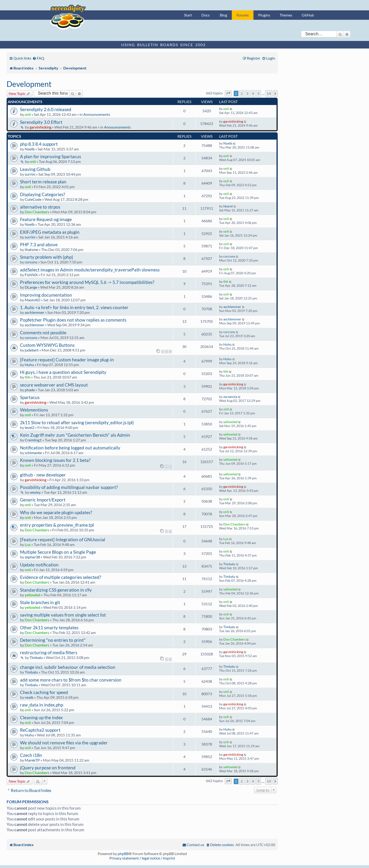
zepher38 (32, 557)
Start (188, 15)
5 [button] (259, 93)
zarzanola (230, 397)
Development (29, 84)
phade (30, 390)
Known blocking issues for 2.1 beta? (55, 460)
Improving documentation (46, 295)
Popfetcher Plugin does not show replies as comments (73, 320)
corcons (31, 262)
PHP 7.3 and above (39, 244)
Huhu (227, 344)
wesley (35, 492)
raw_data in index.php (42, 705)
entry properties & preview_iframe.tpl (57, 525)
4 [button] (253, 93)
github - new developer (43, 475)
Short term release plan (43, 182)
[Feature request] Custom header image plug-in (67, 360)
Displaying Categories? (43, 194)
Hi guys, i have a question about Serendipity (63, 372)
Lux (28, 544)
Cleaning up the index (41, 717)
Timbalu (229, 564)
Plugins (264, 15)
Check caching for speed (44, 692)
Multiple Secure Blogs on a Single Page (58, 552)
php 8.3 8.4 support (39, 144)
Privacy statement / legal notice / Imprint (142, 858)
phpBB (123, 854)
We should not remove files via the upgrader (64, 743)
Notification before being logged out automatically (70, 448)
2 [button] (242, 93)
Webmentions (34, 410)
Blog (223, 15)
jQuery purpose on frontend (48, 768)
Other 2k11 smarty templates (49, 628)
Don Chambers (37, 212)
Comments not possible (43, 333)
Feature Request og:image (46, 219)
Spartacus (30, 397)
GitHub (308, 15)
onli (28, 114)
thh (226, 281)
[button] (228, 93)
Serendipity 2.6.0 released (46, 109)
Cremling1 (33, 440)
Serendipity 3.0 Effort (41, 122)
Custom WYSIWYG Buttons (47, 345)
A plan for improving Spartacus (50, 156)
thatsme (31, 249)
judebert (32, 350)
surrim (30, 174)
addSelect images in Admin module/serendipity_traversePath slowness (90, 270)
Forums (243, 15)
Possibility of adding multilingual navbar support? (69, 487)
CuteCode (33, 199)
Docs (206, 15)
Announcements (97, 114)
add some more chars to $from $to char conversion (71, 680)
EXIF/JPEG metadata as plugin (50, 232)
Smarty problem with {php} (46, 257)
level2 (30, 427)
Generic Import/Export (43, 500)
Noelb (30, 149)
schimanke (33, 453)
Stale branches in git (40, 602)
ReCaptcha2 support (40, 730)
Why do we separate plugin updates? (56, 512)
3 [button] (247, 93)
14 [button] (269, 93)
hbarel (228, 206)
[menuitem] (38, 58)
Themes (286, 15)
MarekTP (32, 760)
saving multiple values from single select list (63, 615)
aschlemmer (34, 312)
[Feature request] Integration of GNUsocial (63, 539)
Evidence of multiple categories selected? (61, 577)
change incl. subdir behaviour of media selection (68, 667)
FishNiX (31, 275)
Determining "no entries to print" (53, 640)
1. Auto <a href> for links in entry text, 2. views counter (74, 307)
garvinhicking (40, 127)
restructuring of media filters (49, 652)
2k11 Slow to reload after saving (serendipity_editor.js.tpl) (77, 422)
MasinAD (32, 300)
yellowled (230, 422)
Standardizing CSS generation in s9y (56, 590)
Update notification (39, 565)
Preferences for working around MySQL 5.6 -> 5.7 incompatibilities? (87, 282)
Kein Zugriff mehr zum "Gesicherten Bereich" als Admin (75, 435)
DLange (31, 287)
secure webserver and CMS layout (54, 385)
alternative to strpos (40, 207)
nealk (29, 697)
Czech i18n (31, 755)
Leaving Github (35, 169)
